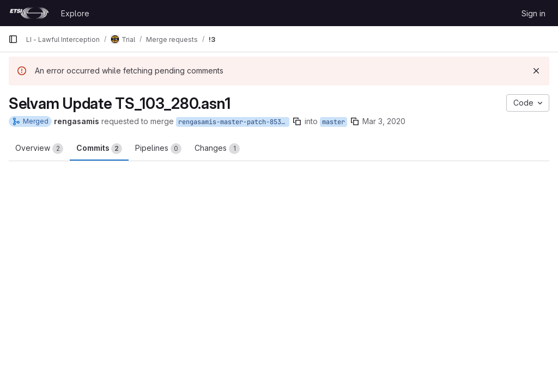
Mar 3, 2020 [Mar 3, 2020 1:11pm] (384, 121)
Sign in (533, 13)
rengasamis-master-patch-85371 (233, 122)
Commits (99, 149)
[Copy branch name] (297, 121)
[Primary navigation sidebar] (13, 39)
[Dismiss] (536, 71)
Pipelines (158, 149)
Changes (217, 149)
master (333, 122)
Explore (75, 13)
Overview (39, 149)
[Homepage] (29, 13)
